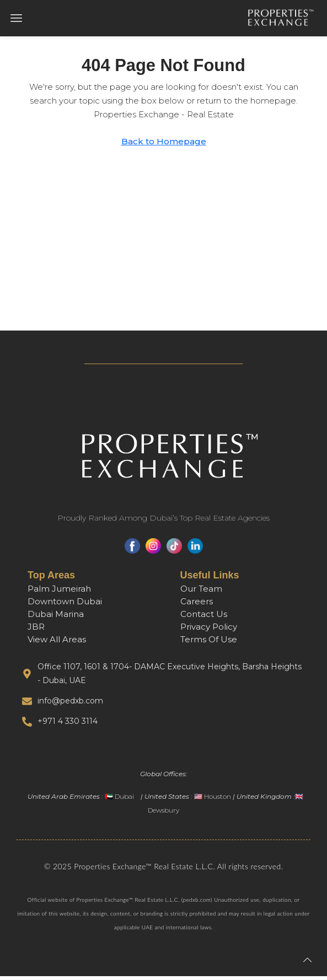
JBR (36, 630)
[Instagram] (153, 550)
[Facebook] (132, 550)
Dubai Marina (56, 618)
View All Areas (57, 643)
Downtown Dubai (65, 605)
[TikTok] (174, 550)
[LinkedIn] (195, 550)
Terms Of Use (209, 643)
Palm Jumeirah (59, 592)
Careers (197, 605)
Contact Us (204, 618)
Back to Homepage (164, 145)
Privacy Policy (209, 630)
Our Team (201, 592)
